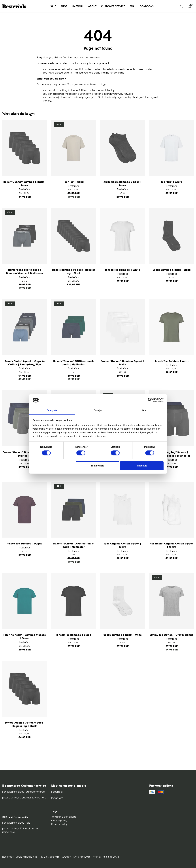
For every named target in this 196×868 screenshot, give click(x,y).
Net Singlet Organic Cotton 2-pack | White (171, 546)
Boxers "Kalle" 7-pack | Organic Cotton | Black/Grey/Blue (24, 363)
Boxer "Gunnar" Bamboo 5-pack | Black (25, 184)
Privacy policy (59, 825)
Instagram (57, 798)
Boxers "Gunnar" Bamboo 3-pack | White (123, 363)
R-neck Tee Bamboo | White (123, 270)
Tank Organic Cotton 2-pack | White (123, 546)
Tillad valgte (98, 466)
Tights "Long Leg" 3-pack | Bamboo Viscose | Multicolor (25, 272)
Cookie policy (59, 821)
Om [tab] (144, 410)
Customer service (113, 6)
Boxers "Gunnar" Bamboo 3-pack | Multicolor (25, 454)
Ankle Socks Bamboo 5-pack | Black (123, 184)
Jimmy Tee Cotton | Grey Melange (171, 635)
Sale (53, 6)
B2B (132, 6)
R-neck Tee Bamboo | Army (172, 361)
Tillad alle (142, 466)
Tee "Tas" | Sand (73, 182)
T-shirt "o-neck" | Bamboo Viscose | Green (24, 637)
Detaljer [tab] (98, 410)
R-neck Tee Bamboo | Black (74, 635)
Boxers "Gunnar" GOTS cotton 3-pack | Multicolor (73, 363)
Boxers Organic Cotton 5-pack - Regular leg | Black (24, 725)
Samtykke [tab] (52, 410)
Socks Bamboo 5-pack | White (123, 635)
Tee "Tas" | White (171, 182)
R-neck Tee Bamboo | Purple (24, 544)
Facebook (57, 792)
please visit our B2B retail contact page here (21, 830)
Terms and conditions (64, 817)
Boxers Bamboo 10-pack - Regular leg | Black (74, 272)
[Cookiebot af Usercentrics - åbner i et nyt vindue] (150, 400)
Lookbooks (146, 6)
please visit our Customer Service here (24, 798)
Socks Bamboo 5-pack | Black (172, 270)
